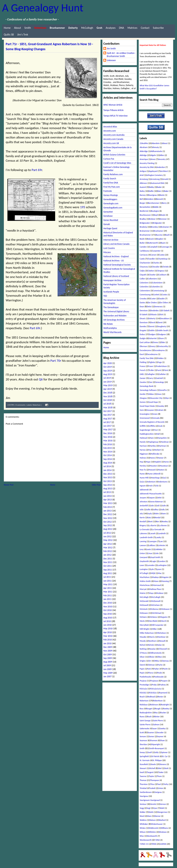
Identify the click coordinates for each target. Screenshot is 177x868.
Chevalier (156, 267)
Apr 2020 (108, 363)
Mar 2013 (108, 503)
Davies (142, 303)
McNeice (153, 617)
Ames (153, 159)
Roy (156, 713)
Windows (163, 832)
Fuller (152, 370)
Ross (142, 709)
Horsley (143, 466)
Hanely (143, 442)
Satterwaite (145, 728)
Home (7, 28)
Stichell (152, 768)
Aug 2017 (108, 419)
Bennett (160, 199)
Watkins (143, 820)
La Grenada (144, 529)
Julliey (156, 510)
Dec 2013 (108, 474)
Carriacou (144, 255)
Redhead (151, 697)
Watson (152, 820)
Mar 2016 (108, 441)
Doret (160, 322)
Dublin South (163, 330)
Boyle (163, 215)
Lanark (152, 533)
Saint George (145, 721)
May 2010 (108, 629)
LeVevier (162, 545)
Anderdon (161, 167)
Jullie (148, 510)
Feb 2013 (108, 507)
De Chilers (164, 303)
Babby (151, 187)
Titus (152, 784)
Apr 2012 (108, 544)
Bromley (154, 227)
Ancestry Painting (147, 163)
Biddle (156, 207)
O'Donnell (163, 649)
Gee (151, 382)
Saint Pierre (158, 721)
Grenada (156, 418)
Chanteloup (163, 259)
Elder (163, 342)
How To (143, 470)
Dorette (143, 326)
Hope (148, 462)
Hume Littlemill (154, 474)
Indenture (151, 482)
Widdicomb (153, 828)
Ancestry (162, 159)
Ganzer (143, 378)
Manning (165, 581)
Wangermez (162, 812)
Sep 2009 (108, 658)
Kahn (157, 514)
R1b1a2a (143, 689)
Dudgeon (162, 334)
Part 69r (37, 170)
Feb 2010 (108, 640)
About (17, 28)
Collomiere (152, 279)
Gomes (143, 402)
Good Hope (153, 402)
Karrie (142, 518)
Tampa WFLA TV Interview (115, 116)
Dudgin (143, 338)
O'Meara (143, 653)
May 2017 (108, 429)
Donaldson (165, 318)
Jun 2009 (108, 669)
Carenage (165, 247)
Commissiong (158, 291)
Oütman (151, 665)
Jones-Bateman (156, 502)
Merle (142, 621)
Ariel (142, 175)
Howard (152, 470)
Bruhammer (145, 231)
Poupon (164, 681)
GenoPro (163, 390)
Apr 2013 (108, 500)
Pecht (165, 669)
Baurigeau (153, 195)
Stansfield (144, 764)
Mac (160, 573)
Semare (143, 736)
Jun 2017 (108, 426)
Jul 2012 (107, 533)
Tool (159, 784)
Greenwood (145, 418)
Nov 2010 (108, 607)
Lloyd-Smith (155, 557)
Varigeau (158, 792)
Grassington (145, 414)
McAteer (160, 593)
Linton (142, 553)
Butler (142, 243)
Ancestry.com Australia (114, 135)
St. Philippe (157, 760)
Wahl (162, 808)
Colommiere (145, 291)
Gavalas (143, 382)
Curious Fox (109, 159)
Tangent (150, 772)
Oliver (142, 657)
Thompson (155, 780)
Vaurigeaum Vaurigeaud (150, 800)
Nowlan (152, 649)
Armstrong (155, 179)
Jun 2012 (108, 536)
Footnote (108, 191)
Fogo (160, 362)
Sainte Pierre (145, 725)
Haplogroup (153, 442)
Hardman (165, 442)
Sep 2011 (108, 570)
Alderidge (144, 151)
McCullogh (87, 28)
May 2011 (108, 584)
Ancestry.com (110, 131)
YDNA (154, 844)
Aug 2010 (108, 618)
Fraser (151, 366)
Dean (142, 307)
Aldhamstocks (156, 151)
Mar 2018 (108, 408)
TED (105, 296)
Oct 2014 (108, 455)
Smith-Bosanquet (157, 748)
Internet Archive (111, 240)
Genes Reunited (111, 220)
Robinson (154, 705)
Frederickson (161, 366)
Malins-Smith (145, 581)
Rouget (149, 709)
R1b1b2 (143, 693)
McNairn (143, 617)
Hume (142, 474)
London (162, 561)
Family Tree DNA (147, 358)
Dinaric (143, 318)
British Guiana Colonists (114, 155)
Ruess (142, 717)
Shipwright (155, 744)
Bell (141, 199)
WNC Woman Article (113, 105)
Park (149, 669)
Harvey (143, 450)
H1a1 (156, 430)
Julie (164, 506)
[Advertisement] (117, 736)
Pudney (162, 685)
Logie (154, 561)
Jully (163, 510)
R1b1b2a (153, 693)
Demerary (158, 307)
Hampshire (162, 438)
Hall (158, 434)
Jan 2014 (107, 470)
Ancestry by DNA (147, 167)
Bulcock (150, 239)
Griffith (143, 426)
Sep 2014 (108, 459)
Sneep (142, 752)
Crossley (143, 299)
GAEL (142, 374)
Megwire (164, 617)
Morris (152, 637)
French (143, 370)
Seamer (151, 732)
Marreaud (157, 585)
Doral (153, 322)
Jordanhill (144, 506)
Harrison (143, 446)
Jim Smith (111, 49)
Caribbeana (144, 251)
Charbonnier (145, 263)
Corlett (156, 295)
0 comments (20, 405)
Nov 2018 (108, 396)
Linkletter (159, 549)
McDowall (144, 605)
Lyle (152, 569)
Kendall (143, 521)
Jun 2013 (108, 496)
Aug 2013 (108, 489)
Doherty (152, 318)
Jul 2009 (107, 665)
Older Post (96, 485)
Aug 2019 (108, 374)
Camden (143, 247)
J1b (157, 486)
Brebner (152, 219)
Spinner (164, 752)
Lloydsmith (144, 561)
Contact (145, 28)
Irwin (150, 486)
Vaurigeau (144, 796)
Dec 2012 (108, 514)
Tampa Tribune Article (113, 110)
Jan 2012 (107, 555)
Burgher (160, 239)
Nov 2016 (108, 437)
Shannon (154, 740)
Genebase (108, 216)
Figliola (152, 362)
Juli (158, 506)
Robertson (37, 405)
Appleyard (153, 171)
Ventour (143, 804)
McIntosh (144, 609)
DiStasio (153, 314)
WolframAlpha (110, 328)
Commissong (145, 295)
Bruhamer (165, 227)
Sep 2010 (108, 614)
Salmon (156, 725)
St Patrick (155, 756)
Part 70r (56, 361)
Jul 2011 (107, 577)
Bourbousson (145, 215)
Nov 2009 (108, 651)
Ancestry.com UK (111, 143)
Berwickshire (145, 207)
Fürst (166, 370)
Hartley (153, 446)
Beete (162, 195)
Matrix (142, 593)
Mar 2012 (108, 548)
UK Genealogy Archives (114, 320)
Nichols (151, 645)
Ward (142, 816)
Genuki (107, 224)
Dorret (152, 326)
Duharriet (153, 338)
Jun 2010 (108, 625)
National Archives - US (114, 261)
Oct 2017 (108, 411)
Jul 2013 (107, 492)
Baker (166, 191)
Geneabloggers (110, 199)
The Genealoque (111, 307)
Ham (152, 438)
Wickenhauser (157, 824)
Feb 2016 (108, 444)
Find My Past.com (112, 187)
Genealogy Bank (146, 386)
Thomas (143, 780)
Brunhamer (158, 231)
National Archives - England (116, 256)
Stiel (160, 768)
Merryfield (144, 625)
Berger (142, 203)
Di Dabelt (165, 311)
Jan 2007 (107, 676)
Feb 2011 (108, 595)
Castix (142, 259)
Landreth (162, 533)
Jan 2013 (107, 511)
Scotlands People (111, 292)
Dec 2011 (108, 559)
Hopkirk (157, 462)
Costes (165, 295)
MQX (153, 573)
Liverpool (144, 557)
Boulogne (155, 211)
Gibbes (151, 394)
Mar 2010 (108, 636)
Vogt (148, 808)
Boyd (156, 215)
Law (161, 541)
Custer (153, 299)
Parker (156, 669)
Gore (142, 410)
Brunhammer (145, 235)
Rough (158, 709)
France (143, 366)
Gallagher (151, 374)
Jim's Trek (23, 35)
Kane (164, 514)
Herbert (158, 450)
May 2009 (108, 673)
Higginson (144, 454)
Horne (166, 462)
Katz (149, 518)
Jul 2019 (107, 378)
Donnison (144, 322)
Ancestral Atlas (110, 127)
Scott (142, 732)
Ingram (143, 486)
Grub (160, 426)
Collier (142, 279)
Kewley (165, 521)
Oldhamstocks (156, 653)
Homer (161, 458)
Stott (166, 768)
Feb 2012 (108, 551)
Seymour (143, 740)
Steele (153, 764)
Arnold (165, 179)
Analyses (111, 28)
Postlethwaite (145, 677)
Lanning (143, 541)
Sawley (163, 728)
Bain (159, 191)
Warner (158, 816)
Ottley (157, 661)
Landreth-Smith (146, 537)
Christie (166, 267)
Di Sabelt (143, 314)
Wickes (143, 828)
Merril (163, 621)
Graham (160, 410)
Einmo (155, 342)
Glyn (167, 398)
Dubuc (142, 334)
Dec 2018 (108, 393)
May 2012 (108, 540)
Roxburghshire (146, 713)
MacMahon (145, 577)
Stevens (163, 764)
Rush (149, 717)
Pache (160, 665)
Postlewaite (159, 677)
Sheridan (143, 744)
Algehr (153, 155)
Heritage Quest (110, 228)
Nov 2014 (108, 452)
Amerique (144, 159)
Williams (164, 828)
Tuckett (152, 788)
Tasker (161, 772)
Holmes (143, 458)
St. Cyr (165, 756)
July (141, 514)
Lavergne (153, 541)
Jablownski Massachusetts (151, 494)
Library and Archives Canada (116, 244)
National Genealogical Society (117, 265)
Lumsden (151, 565)
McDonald (144, 601)
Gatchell (159, 378)
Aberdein (156, 143)
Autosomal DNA (158, 183)
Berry (164, 203)
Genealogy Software (148, 390)
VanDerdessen (146, 792)
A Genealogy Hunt (43, 8)
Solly (157, 752)
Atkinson (143, 183)
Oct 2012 (108, 522)
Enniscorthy (163, 346)
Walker (143, 812)
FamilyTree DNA (111, 183)
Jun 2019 (108, 382)
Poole (160, 673)
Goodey (161, 406)
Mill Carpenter (157, 625)
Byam (163, 243)
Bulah (142, 239)
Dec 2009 (108, 647)
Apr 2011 (108, 588)
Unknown (111, 60)
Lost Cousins (109, 248)
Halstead (143, 438)
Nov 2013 (108, 477)
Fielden (160, 358)
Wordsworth (152, 836)
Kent (151, 521)
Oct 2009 (108, 655)
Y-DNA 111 (144, 844)
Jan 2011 (107, 599)
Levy (142, 549)
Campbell (153, 247)
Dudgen (152, 334)
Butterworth (153, 243)
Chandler (151, 259)
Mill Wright (144, 629)
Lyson (159, 569)
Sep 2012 (108, 525)
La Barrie (153, 525)
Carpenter (156, 251)
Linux (150, 553)
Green (155, 414)
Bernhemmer (154, 203)
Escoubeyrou (159, 350)
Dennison (144, 311)
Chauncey (144, 267)
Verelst (153, 804)
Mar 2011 (108, 592)
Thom (159, 776)
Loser (142, 565)
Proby (154, 685)
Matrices (132, 28)
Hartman (162, 446)
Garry (151, 378)
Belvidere (150, 199)
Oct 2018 (108, 400)
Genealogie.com (111, 203)
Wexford (162, 820)
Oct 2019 (108, 367)
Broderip (143, 227)
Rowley (166, 709)
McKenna (154, 609)
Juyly (150, 514)
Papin (142, 669)
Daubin (162, 299)
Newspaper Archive (112, 280)
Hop (141, 462)
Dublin (152, 330)
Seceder (160, 732)
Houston (153, 466)
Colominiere (157, 283)
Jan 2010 (107, 643)
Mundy (143, 641)
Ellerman (143, 346)
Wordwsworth (146, 840)
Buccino (159, 235)
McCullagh (144, 597)
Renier (160, 697)
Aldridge (143, 155)
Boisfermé (144, 211)
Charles (156, 263)
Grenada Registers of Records (152, 422)
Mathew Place (155, 589)
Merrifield (153, 621)
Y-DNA (157, 840)
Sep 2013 (108, 485)
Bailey (142, 191)
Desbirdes (155, 311)
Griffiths (152, 426)
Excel (142, 354)
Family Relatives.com (113, 174)
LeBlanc (152, 545)
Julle (142, 510)
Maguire (165, 577)
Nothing (143, 649)
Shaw (162, 740)
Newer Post (9, 485)
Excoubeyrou (152, 354)
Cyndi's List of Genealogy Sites (117, 163)
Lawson (143, 545)
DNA (121, 28)
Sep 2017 (108, 415)
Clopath (143, 275)
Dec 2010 (108, 603)
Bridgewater (145, 223)
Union (161, 788)
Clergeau (160, 271)
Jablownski (144, 490)
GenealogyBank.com (113, 208)
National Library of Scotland (116, 276)
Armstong (144, 179)
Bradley (143, 219)
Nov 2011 (108, 562)
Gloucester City (156, 398)
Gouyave (150, 410)
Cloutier (152, 275)
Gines (159, 394)
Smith (28, 28)
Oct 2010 (108, 610)
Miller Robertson (147, 633)
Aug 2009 (108, 662)
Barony (143, 195)
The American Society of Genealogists (115, 302)
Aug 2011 (108, 573)
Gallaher (162, 374)
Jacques (143, 498)
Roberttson (158, 701)
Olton (160, 657)
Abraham (144, 147)
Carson (153, 255)
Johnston (143, 502)
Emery (153, 346)
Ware (149, 816)
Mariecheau (145, 585)
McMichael (157, 613)
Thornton (144, 784)
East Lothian (145, 342)
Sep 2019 (108, 371)
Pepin (142, 673)
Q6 (41, 379)
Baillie (151, 191)
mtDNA (163, 844)
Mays (151, 593)
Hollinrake (155, 454)
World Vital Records (112, 332)
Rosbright (165, 705)
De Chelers (152, 303)
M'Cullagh (144, 573)
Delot (149, 307)
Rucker (163, 713)
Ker (158, 521)
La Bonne (163, 525)
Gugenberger (145, 430)
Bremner (163, 219)
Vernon (163, 804)
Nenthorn (153, 641)
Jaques (152, 498)
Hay (150, 450)
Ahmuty (156, 147)
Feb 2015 (108, 448)
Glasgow (143, 398)
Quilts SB (9, 35)
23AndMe (144, 143)
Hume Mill (144, 478)
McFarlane (155, 605)
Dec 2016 (108, 433)
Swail (142, 772)
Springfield (144, 756)
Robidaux (144, 705)
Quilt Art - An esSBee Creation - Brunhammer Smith (121, 55)
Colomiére (155, 287)
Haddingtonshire (147, 434)
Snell (150, 752)
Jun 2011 (108, 581)
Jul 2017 (107, 422)
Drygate (143, 330)
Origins (143, 661)
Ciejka (142, 271)
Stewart (143, 768)
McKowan (165, 609)
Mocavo (107, 252)
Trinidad (143, 788)
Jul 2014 (107, 466)
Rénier (157, 717)
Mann (156, 581)
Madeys (155, 577)
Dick (161, 314)
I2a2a (142, 482)
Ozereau (165, 661)
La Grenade (157, 529)
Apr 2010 (108, 632)
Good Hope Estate (147, 406)
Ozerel (142, 665)
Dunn (162, 338)
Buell (167, 235)
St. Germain (145, 760)
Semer (152, 736)
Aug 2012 (108, 529)
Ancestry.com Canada (113, 139)
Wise (142, 836)
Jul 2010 (107, 621)
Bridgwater (157, 223)
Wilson (143, 832)
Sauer (155, 728)
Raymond (163, 693)
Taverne (143, 776)
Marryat (143, 589)
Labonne (143, 533)
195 (83, 207)
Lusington (144, 569)
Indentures (163, 482)
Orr (150, 661)
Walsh (151, 812)
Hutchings (155, 478)
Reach (142, 697)
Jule (152, 506)
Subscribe (158, 28)
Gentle (142, 394)
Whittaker (144, 824)
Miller (154, 629)
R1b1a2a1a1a (156, 689)
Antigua (143, 171)
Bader (159, 187)
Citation (151, 271)
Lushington (162, 565)
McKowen (144, 613)
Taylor (152, 776)
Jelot (159, 498)
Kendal (158, 518)
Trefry (166, 784)
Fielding (143, 362)
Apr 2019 (108, 389)
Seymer (160, 736)
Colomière (144, 287)
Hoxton (161, 470)
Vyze (155, 808)
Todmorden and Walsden (115, 316)
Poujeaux (154, 681)
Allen (162, 155)
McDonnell (156, 601)
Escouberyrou (145, 350)
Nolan (159, 645)
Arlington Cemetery (155, 175)
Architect (164, 171)
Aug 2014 (108, 463)
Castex (162, 255)
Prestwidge (144, 685)
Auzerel (143, 187)
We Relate (108, 324)
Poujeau (143, 681)
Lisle (157, 553)
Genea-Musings (111, 195)
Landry (158, 537)
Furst (159, 370)
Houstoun (164, 466)
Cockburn (162, 275)
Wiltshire (152, 832)
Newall (162, 641)
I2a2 (164, 478)
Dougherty (162, 326)
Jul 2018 (107, 404)
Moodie (143, 637)
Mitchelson (161, 633)
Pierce (151, 673)
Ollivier (152, 657)
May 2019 (108, 385)
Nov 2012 (108, 518)
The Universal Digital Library (116, 311)
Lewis (149, 549)
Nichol (142, 645)
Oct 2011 (108, 566)
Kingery (143, 525)
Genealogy (160, 382)
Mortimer (162, 637)
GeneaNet (108, 212)
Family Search (110, 179)
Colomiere (144, 283)
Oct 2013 (108, 481)
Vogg (142, 808)
